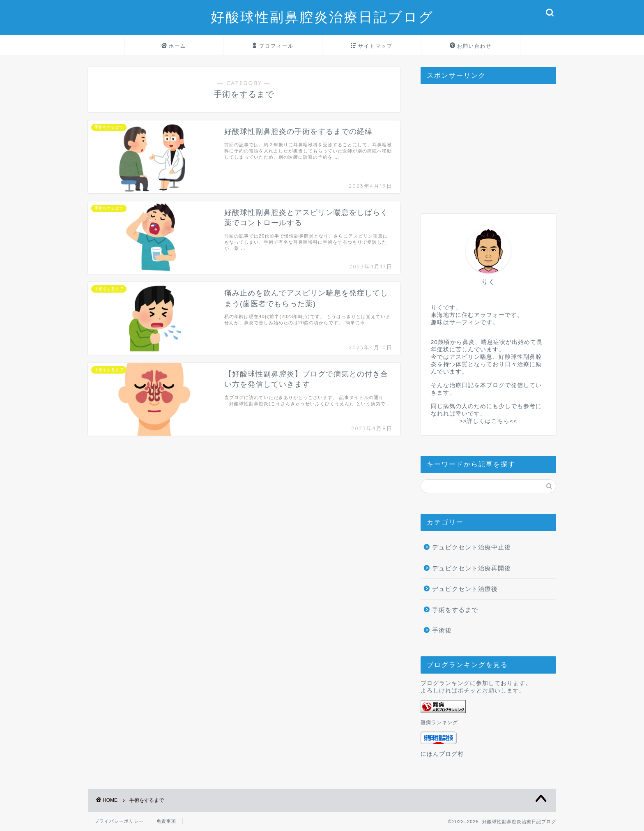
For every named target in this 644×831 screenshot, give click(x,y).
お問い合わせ (471, 46)
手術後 (442, 630)
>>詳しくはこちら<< (488, 421)
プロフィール (273, 46)
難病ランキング (439, 723)
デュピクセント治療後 (465, 589)
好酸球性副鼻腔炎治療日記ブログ (322, 17)
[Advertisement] (488, 142)
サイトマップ (372, 46)
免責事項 (166, 821)
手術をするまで (455, 610)
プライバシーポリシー (119, 821)
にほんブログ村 (442, 754)
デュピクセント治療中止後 (471, 547)
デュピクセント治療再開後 (471, 568)
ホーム (174, 46)
